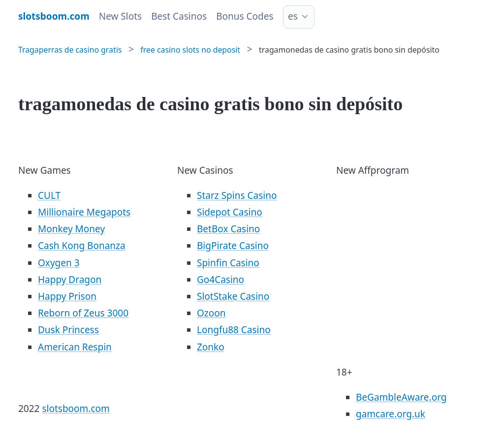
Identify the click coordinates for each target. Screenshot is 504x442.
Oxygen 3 (59, 263)
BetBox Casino (228, 229)
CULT (49, 195)
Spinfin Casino (228, 263)
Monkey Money (71, 229)
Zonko (211, 347)
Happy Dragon (70, 280)
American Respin (75, 347)
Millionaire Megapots (84, 212)
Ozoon (211, 313)
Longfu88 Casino (234, 330)
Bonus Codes (245, 16)
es (293, 16)
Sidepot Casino (230, 212)
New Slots (120, 16)
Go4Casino (220, 280)
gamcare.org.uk (391, 414)
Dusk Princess (68, 330)
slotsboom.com (76, 409)
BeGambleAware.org (401, 397)
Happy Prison (67, 296)
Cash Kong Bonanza (82, 246)
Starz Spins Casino (237, 195)
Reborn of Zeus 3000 (83, 313)
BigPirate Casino (233, 246)
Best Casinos (179, 16)
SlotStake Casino (233, 296)
